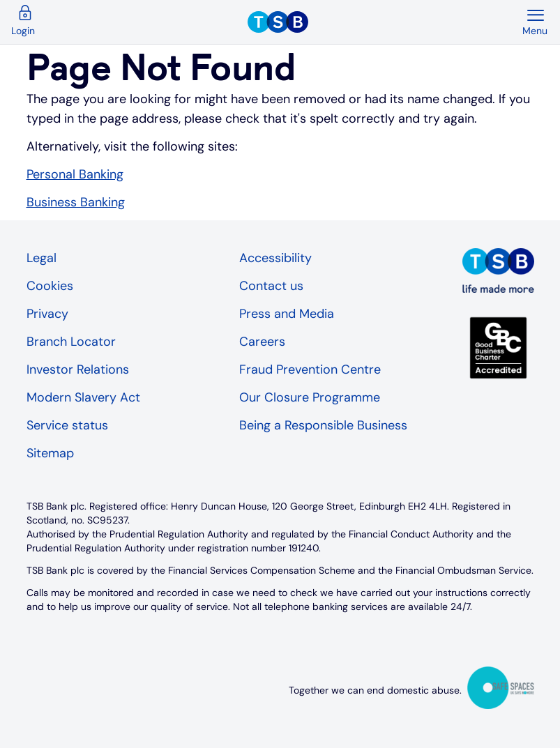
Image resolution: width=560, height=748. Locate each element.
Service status (67, 425)
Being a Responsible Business (323, 425)
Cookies (50, 286)
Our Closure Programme (310, 397)
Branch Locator (71, 342)
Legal (41, 258)
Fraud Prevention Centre (310, 369)
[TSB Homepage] (384, 22)
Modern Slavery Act (83, 397)
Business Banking (76, 202)
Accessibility (275, 258)
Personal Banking (75, 174)
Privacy (47, 314)
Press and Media (287, 314)
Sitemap (50, 453)
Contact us (271, 286)
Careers (262, 342)
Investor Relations (78, 369)
